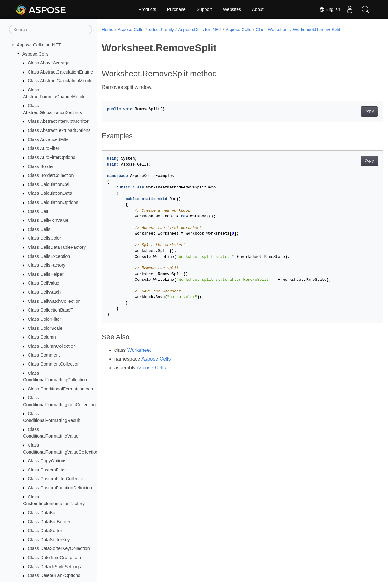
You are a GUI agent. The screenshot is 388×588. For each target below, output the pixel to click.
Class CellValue (44, 283)
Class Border (41, 166)
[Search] (51, 30)
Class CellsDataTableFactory (57, 247)
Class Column (42, 337)
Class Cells (39, 229)
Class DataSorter (45, 531)
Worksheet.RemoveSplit (316, 30)
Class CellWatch (44, 292)
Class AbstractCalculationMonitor (61, 81)
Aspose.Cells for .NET (39, 45)
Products (147, 9)
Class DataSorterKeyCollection (59, 548)
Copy (350, 112)
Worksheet (139, 350)
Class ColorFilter (44, 319)
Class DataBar (42, 513)
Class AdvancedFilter (49, 139)
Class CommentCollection (54, 364)
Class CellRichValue (48, 220)
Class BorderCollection (51, 175)
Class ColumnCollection (52, 346)
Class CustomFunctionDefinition (60, 488)
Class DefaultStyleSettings (54, 567)
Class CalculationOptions (53, 202)
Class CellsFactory (46, 265)
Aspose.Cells (36, 54)
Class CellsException (49, 256)
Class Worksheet (272, 30)
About (258, 9)
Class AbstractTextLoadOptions (59, 130)
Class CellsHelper (46, 274)
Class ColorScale (45, 328)
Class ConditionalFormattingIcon (60, 389)
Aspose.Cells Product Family (146, 30)
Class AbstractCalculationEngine (60, 72)
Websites (232, 9)
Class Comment (44, 355)
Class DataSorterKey (49, 540)
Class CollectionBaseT (50, 310)
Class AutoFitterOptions (51, 157)
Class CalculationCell (49, 184)
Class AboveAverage (49, 63)
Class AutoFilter (44, 148)
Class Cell (38, 211)
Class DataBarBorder (49, 522)
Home (108, 30)
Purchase (176, 9)
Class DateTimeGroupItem (54, 558)
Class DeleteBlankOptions (54, 575)
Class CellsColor (44, 238)
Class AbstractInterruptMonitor (58, 121)
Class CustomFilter (47, 470)
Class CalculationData (50, 193)
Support (204, 9)
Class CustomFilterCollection (57, 479)
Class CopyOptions (47, 461)
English (330, 9)
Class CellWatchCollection (54, 301)
